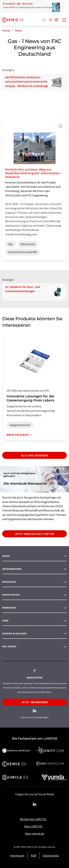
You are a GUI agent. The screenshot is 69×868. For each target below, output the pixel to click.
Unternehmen (12, 569)
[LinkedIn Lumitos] (35, 804)
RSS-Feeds (9, 646)
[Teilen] (50, 20)
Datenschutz (51, 855)
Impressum (17, 855)
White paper (11, 595)
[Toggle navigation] (64, 20)
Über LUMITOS (33, 826)
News (6, 556)
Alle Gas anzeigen (35, 455)
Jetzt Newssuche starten (34, 534)
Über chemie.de (34, 833)
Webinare (9, 608)
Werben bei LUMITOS (33, 819)
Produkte (9, 582)
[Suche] (44, 20)
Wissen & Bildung (14, 634)
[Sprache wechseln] (56, 20)
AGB (34, 855)
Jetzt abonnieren (34, 702)
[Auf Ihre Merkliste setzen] (61, 126)
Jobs (5, 621)
